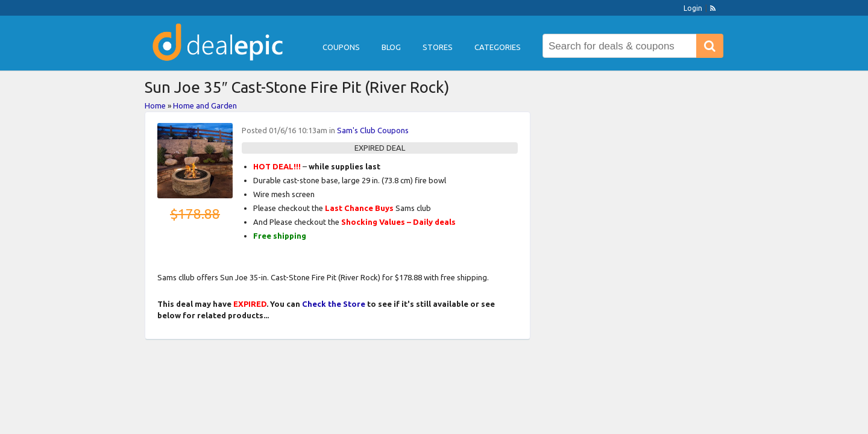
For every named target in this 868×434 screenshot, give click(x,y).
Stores (438, 47)
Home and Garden (205, 105)
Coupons (341, 47)
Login (693, 8)
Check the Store (334, 304)
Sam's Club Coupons (373, 130)
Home (155, 105)
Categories (498, 47)
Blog (391, 47)
